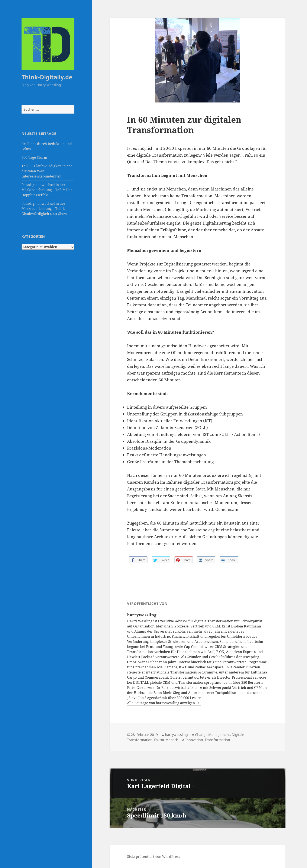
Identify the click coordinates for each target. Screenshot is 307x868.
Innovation (194, 740)
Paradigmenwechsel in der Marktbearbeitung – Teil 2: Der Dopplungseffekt (47, 190)
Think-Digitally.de (47, 77)
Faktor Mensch (166, 740)
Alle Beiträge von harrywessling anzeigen (161, 703)
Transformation (217, 740)
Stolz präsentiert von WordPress (153, 856)
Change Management (213, 735)
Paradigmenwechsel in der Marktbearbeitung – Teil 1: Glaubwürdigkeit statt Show (44, 209)
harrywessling (176, 735)
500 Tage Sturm (34, 157)
